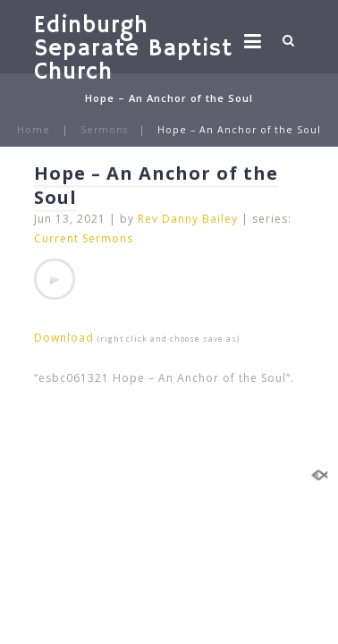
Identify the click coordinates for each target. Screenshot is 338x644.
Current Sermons (84, 238)
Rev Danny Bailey (188, 219)
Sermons (104, 130)
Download (64, 338)
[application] (55, 279)
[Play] (55, 279)
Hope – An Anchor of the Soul (156, 185)
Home (34, 130)
